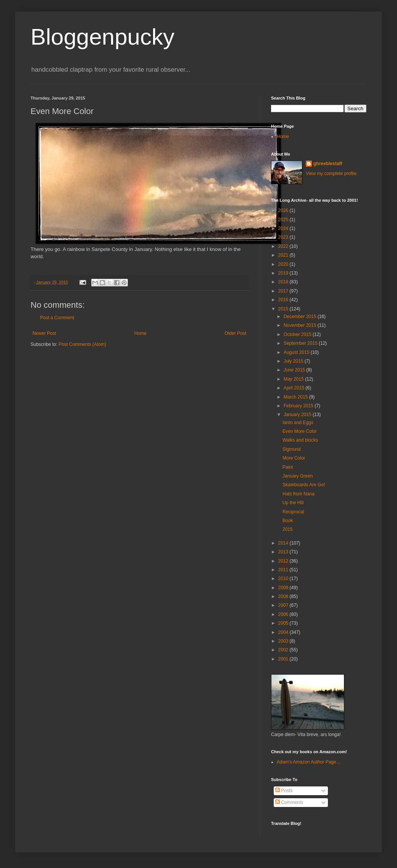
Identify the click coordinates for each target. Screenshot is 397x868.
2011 (284, 570)
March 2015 (296, 397)
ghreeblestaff (328, 164)
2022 (284, 246)
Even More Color (300, 431)
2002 (284, 650)
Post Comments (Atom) (82, 344)
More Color (294, 458)
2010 (284, 579)
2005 (284, 623)
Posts (284, 791)
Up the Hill (293, 503)
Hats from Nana (299, 494)
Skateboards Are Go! (304, 485)
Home (140, 333)
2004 (284, 632)
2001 (284, 659)
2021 (284, 255)
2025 (284, 220)
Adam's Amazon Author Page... (308, 762)
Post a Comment (57, 318)
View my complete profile (331, 174)
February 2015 (299, 406)
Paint (288, 467)
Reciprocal (293, 512)
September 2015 (301, 343)
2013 (284, 552)
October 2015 (298, 334)
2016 (284, 300)
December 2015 (301, 317)
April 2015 (295, 388)
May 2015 (294, 379)
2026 (284, 211)
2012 (284, 561)
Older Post (235, 333)
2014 (284, 543)
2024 (284, 228)
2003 (284, 641)
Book (288, 521)
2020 (284, 264)
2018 (284, 282)
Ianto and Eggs (298, 423)
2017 (284, 291)
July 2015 (294, 361)
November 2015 (301, 325)
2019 (284, 273)
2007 (284, 605)
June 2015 (295, 370)
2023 (284, 237)
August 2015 (297, 352)
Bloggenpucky (102, 37)
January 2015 (298, 415)
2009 (284, 588)
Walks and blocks (300, 440)
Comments (289, 802)
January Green (298, 476)
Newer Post (44, 333)
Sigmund (291, 449)
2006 (284, 614)
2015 (284, 309)
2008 (284, 596)
